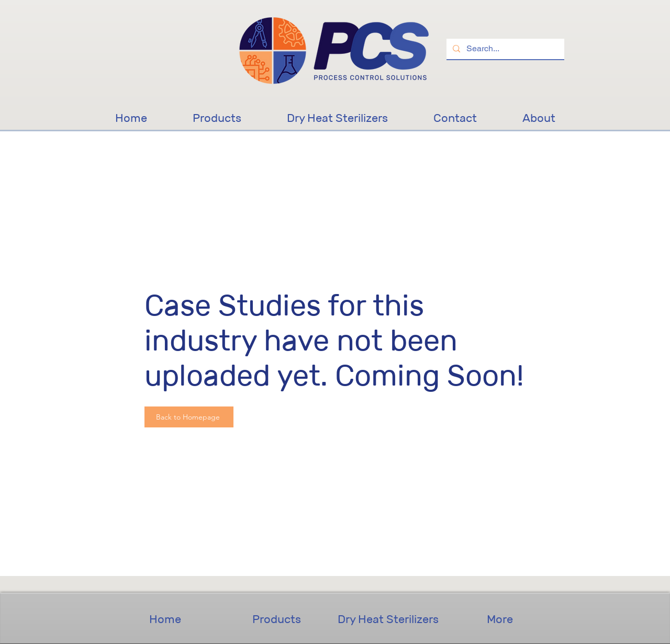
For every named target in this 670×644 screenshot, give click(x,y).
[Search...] (504, 49)
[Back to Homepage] (189, 417)
